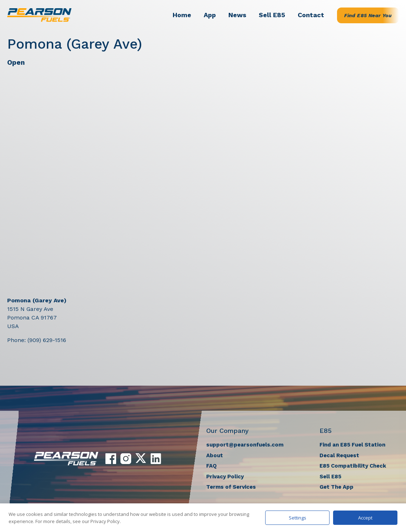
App (210, 15)
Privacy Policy (225, 477)
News (237, 15)
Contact (311, 15)
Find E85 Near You (368, 15)
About (215, 455)
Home (182, 15)
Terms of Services (231, 487)
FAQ (211, 466)
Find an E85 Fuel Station (352, 445)
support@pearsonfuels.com (245, 445)
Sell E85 (272, 15)
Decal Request (339, 455)
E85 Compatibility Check (353, 466)
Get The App (336, 487)
